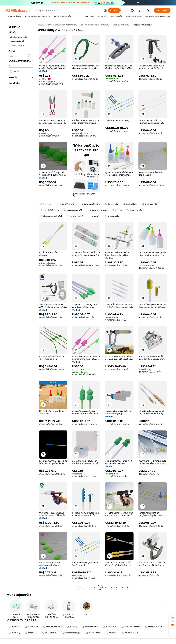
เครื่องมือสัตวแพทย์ (121, 25)
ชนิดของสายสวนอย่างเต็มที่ (51, 216)
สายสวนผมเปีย (112, 216)
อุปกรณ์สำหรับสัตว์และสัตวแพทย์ (95, 25)
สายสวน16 (117, 210)
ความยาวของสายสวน (131, 627)
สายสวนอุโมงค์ (110, 627)
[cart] (141, 11)
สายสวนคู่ (72, 627)
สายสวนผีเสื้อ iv (130, 204)
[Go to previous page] (78, 587)
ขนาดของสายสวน (90, 627)
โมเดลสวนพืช (111, 204)
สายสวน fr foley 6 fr (131, 633)
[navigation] (21, 306)
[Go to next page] (128, 587)
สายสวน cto (31, 633)
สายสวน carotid (149, 204)
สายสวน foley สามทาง (97, 210)
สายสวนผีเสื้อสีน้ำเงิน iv (155, 627)
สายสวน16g (15, 633)
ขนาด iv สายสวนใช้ (76, 216)
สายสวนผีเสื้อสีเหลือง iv (49, 210)
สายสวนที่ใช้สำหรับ (66, 204)
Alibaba (41, 25)
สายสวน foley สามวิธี (73, 210)
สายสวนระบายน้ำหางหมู (90, 204)
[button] (105, 10)
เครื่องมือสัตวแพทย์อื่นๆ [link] (143, 25)
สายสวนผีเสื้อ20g (93, 633)
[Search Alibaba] (70, 10)
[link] (172, 618)
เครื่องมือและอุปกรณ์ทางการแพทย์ (63, 25)
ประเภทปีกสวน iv (50, 633)
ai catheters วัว (135, 210)
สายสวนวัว (95, 216)
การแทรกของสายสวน (52, 627)
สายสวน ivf (112, 633)
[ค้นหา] (114, 10)
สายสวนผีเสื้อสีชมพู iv (72, 633)
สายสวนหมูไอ (46, 204)
